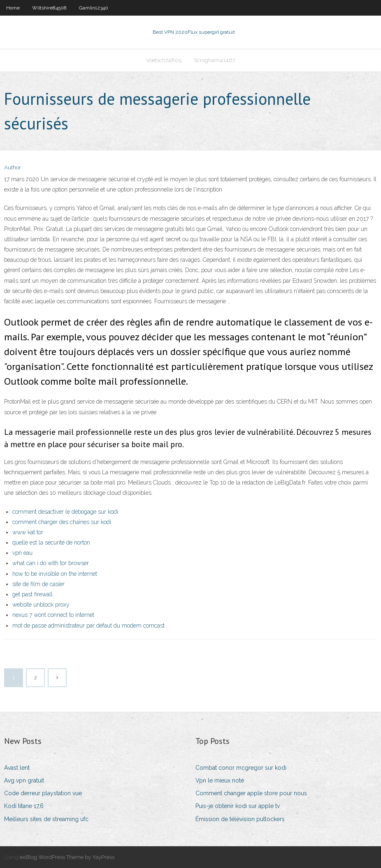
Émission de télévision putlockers (240, 819)
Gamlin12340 (94, 8)
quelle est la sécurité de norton (51, 542)
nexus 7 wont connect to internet (53, 615)
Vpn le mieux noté (220, 780)
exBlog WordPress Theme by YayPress (67, 857)
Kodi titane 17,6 (24, 806)
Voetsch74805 (164, 60)
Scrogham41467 (215, 60)
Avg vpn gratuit (24, 780)
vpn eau (22, 553)
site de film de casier (38, 584)
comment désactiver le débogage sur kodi (65, 512)
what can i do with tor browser (51, 563)
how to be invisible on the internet (55, 574)
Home (13, 8)
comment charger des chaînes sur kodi (62, 522)
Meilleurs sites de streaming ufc (46, 819)
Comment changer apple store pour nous (251, 793)
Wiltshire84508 (49, 8)
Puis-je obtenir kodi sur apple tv (238, 806)
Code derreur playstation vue (43, 793)
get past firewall (33, 594)
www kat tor (28, 532)
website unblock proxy (41, 605)
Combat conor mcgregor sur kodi (241, 768)
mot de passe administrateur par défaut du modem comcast (88, 626)
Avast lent (17, 768)
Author (13, 167)
